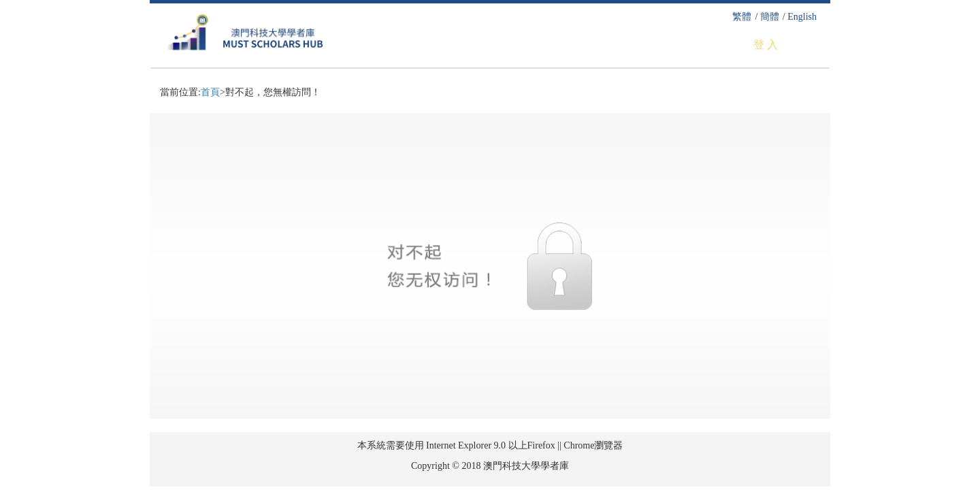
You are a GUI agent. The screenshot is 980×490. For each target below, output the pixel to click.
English (802, 17)
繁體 (742, 17)
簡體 (770, 17)
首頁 (210, 92)
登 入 (766, 45)
